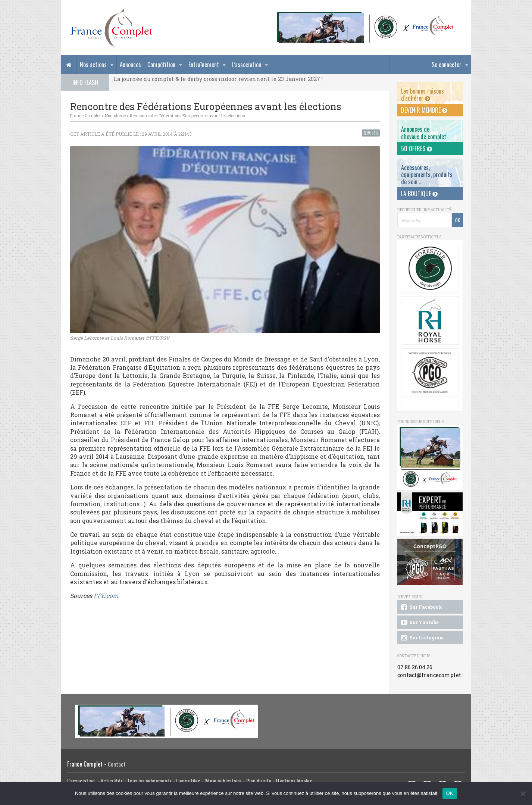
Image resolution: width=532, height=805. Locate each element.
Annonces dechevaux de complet (424, 133)
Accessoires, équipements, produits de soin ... (427, 175)
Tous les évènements (149, 781)
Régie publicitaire (223, 781)
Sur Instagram (422, 638)
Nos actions (93, 65)
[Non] (523, 793)
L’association (247, 65)
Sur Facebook (421, 607)
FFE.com (106, 596)
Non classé (115, 115)
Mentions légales (294, 781)
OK (450, 793)
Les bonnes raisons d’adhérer (423, 95)
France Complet (85, 115)
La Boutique (419, 194)
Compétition (161, 65)
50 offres (417, 148)
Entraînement (204, 65)
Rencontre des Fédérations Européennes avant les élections (187, 115)
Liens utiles (188, 781)
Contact (117, 764)
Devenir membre (424, 110)
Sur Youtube (419, 623)
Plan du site (259, 781)
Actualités (112, 781)
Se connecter (447, 65)
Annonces (130, 65)
